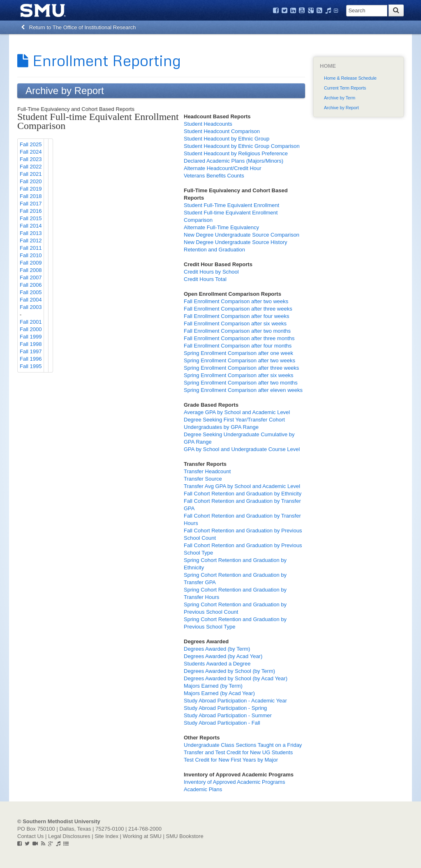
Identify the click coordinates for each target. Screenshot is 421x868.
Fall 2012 (31, 241)
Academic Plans (203, 789)
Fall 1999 (31, 337)
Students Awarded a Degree (217, 664)
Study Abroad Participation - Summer (228, 715)
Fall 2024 (31, 152)
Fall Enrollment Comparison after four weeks (237, 316)
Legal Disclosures (69, 836)
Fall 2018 (31, 196)
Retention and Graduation (214, 250)
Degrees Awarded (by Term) (217, 649)
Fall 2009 (31, 263)
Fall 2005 (31, 292)
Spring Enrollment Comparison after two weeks (239, 360)
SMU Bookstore (185, 836)
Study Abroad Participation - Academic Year (235, 701)
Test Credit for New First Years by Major (231, 760)
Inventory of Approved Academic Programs (234, 782)
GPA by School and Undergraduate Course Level (242, 449)
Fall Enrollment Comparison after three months (239, 338)
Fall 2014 (31, 226)
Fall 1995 (31, 366)
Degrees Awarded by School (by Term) (229, 671)
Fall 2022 (31, 167)
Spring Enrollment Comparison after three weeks (241, 368)
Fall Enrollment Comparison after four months (238, 346)
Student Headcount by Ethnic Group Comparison (242, 146)
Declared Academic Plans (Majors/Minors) (234, 161)
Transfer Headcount (207, 471)
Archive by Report (341, 108)
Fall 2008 (31, 270)
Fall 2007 (31, 277)
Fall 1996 (31, 359)
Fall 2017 (31, 204)
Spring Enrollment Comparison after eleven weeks (243, 390)
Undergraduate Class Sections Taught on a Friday (243, 745)
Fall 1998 (31, 344)
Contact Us (30, 836)
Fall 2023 (31, 159)
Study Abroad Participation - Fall (222, 723)
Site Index (106, 836)
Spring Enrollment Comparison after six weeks (239, 375)
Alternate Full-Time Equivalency (221, 227)
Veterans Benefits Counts (214, 176)
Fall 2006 (31, 285)
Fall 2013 (31, 233)
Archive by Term (340, 98)
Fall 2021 (31, 174)
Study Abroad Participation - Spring (225, 708)
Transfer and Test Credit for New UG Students (238, 752)
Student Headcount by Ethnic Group (227, 139)
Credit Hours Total (205, 279)
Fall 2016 (31, 211)
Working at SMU (142, 836)
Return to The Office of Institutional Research (79, 27)
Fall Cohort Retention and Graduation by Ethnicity (243, 494)
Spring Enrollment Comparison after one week (238, 353)
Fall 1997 (31, 351)
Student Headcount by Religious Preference (236, 153)
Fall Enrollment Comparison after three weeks (238, 309)
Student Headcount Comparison (222, 131)
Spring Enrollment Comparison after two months (241, 383)
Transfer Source (203, 479)
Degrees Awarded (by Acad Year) (223, 656)
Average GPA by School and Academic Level (237, 412)
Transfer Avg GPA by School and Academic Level (242, 486)
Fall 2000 (31, 329)
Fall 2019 (31, 189)
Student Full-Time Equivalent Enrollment (231, 205)
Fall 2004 (31, 300)
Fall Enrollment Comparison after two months (237, 331)
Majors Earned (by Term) (213, 686)
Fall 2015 (31, 218)
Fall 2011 (31, 248)
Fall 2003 (31, 307)
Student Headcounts (208, 124)
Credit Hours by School (211, 272)
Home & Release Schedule (350, 78)
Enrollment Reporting (99, 60)
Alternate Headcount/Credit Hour (223, 168)
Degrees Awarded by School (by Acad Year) (236, 678)
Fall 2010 (31, 255)
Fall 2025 (31, 144)
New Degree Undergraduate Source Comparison (242, 235)
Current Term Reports (345, 88)
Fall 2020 (31, 181)
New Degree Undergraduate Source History (235, 242)
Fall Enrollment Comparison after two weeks (236, 301)
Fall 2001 (31, 322)
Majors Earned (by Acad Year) (219, 693)
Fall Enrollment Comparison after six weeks (235, 323)
